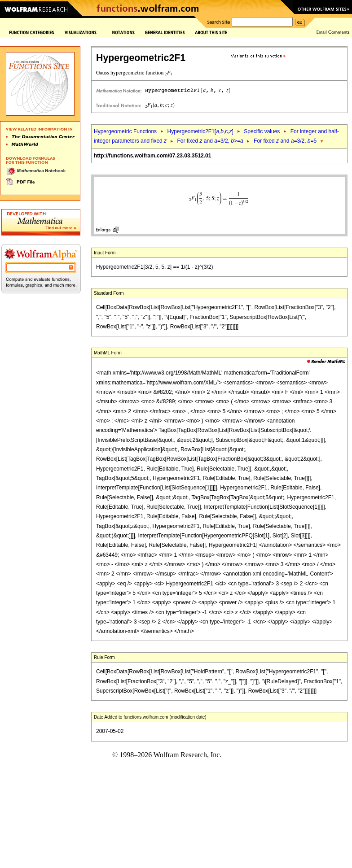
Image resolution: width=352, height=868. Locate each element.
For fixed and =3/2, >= (210, 141)
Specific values (262, 131)
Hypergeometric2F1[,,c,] (200, 131)
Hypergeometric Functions (125, 131)
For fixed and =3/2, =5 (285, 141)
